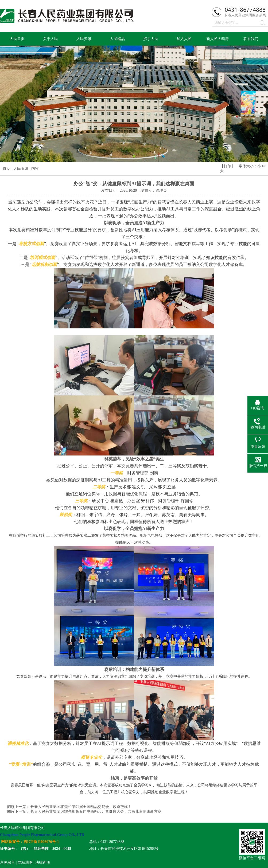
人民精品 (117, 39)
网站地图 (25, 863)
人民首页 (17, 39)
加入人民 (184, 39)
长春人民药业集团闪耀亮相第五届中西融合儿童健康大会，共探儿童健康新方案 (96, 812)
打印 (227, 166)
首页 (6, 169)
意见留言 (7, 863)
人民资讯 (84, 39)
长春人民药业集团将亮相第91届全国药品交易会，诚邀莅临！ (81, 807)
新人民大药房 (217, 39)
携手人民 (151, 39)
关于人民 (51, 39)
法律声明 (43, 863)
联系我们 (251, 39)
